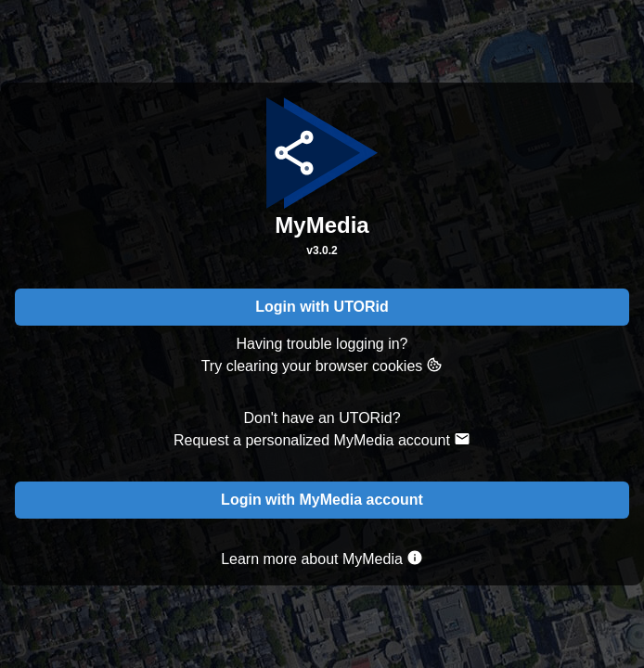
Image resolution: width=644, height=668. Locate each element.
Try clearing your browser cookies (322, 365)
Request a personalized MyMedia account (322, 439)
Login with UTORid (322, 307)
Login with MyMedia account (322, 500)
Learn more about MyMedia (322, 558)
